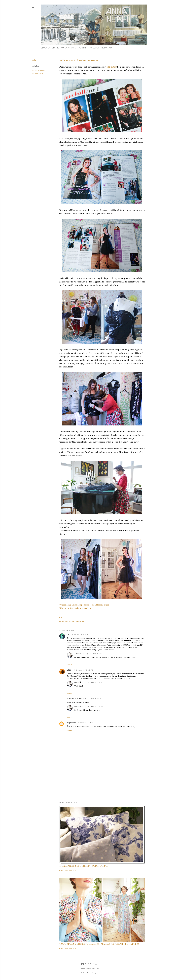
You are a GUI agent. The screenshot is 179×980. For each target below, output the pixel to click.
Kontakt (83, 48)
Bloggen (46, 48)
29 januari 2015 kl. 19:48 (84, 670)
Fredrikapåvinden (74, 699)
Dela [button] (34, 60)
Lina (69, 635)
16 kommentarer (70, 870)
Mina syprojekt (38, 70)
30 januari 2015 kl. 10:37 (94, 682)
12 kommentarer (70, 948)
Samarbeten (37, 73)
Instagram (106, 48)
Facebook (94, 48)
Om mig (55, 48)
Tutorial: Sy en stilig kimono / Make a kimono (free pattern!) (100, 944)
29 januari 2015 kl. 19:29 (80, 635)
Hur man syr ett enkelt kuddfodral (84, 866)
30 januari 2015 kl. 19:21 (85, 723)
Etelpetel (71, 670)
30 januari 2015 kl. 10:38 (94, 706)
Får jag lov (112, 67)
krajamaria (71, 723)
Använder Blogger (90, 964)
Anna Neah (79, 654)
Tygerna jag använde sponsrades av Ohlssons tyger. (84, 605)
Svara (69, 665)
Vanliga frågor (69, 48)
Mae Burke (95, 969)
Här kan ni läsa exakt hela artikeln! (76, 608)
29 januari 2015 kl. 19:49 (94, 654)
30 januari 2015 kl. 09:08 (92, 699)
